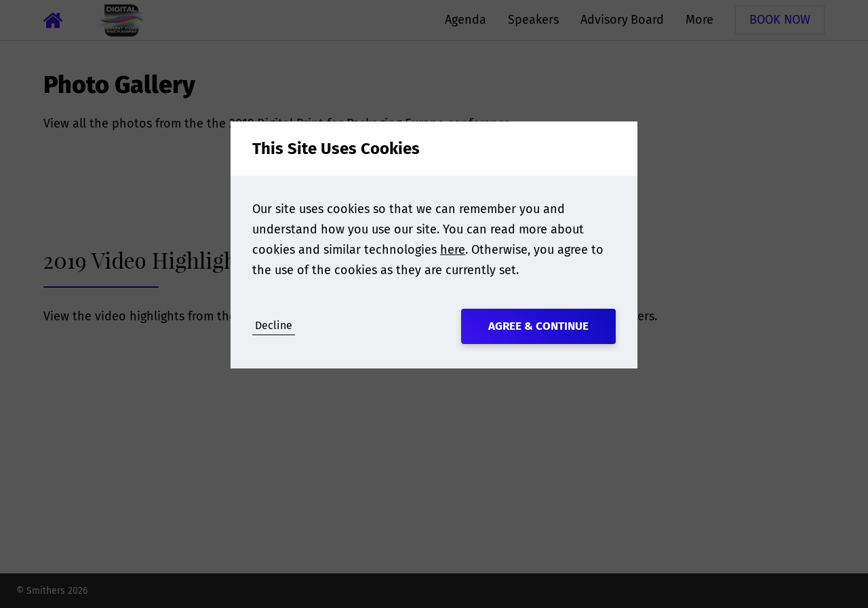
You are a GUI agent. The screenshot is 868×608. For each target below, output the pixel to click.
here (453, 250)
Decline (274, 325)
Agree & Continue (538, 326)
